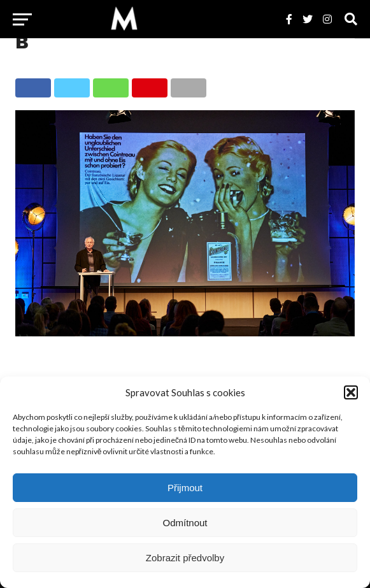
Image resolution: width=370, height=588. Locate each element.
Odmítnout (185, 523)
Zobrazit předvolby (185, 558)
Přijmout (185, 488)
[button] (351, 392)
